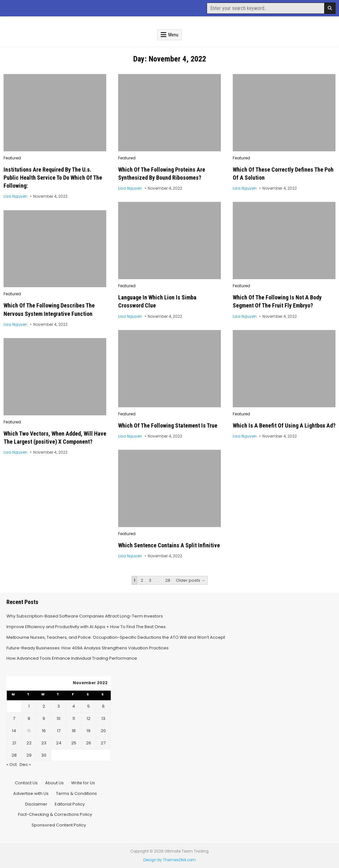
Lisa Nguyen (15, 196)
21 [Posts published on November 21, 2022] (14, 743)
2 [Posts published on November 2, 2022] (44, 706)
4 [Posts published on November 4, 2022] (74, 706)
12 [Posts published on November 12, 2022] (89, 718)
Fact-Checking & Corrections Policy (55, 814)
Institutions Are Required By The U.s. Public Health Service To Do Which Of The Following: (53, 178)
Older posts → (191, 580)
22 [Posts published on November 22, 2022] (29, 743)
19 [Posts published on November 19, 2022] (89, 731)
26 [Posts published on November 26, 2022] (89, 743)
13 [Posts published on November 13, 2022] (103, 718)
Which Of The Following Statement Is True (168, 425)
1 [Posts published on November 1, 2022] (29, 706)
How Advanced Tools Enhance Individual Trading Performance (72, 658)
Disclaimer (36, 804)
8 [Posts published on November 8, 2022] (29, 718)
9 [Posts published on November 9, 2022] (44, 718)
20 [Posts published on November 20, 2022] (103, 731)
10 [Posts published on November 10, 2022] (59, 718)
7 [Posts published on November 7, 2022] (14, 718)
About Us (54, 783)
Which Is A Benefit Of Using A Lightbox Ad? (284, 425)
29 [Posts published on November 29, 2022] (29, 755)
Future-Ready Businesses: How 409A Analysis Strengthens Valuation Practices (88, 648)
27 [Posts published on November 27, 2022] (103, 743)
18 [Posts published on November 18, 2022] (74, 731)
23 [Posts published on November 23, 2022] (44, 743)
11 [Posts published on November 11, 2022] (74, 718)
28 (168, 580)
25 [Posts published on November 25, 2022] (74, 743)
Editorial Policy (70, 804)
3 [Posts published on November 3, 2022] (59, 706)
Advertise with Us (31, 793)
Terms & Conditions (76, 793)
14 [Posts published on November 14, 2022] (14, 731)
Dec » (25, 764)
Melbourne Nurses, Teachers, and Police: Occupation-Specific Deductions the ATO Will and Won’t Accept (116, 637)
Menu (173, 35)
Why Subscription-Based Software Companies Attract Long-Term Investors (85, 616)
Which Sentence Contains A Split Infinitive (169, 545)
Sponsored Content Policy (59, 825)
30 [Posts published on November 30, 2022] (44, 755)
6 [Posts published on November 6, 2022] (103, 706)
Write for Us (83, 783)
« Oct (12, 764)
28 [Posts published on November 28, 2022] (14, 755)
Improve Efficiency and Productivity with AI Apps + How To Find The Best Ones (86, 627)
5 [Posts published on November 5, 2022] (89, 706)
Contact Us (26, 783)
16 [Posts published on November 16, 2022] (44, 731)
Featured (12, 158)
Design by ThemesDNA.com (169, 860)
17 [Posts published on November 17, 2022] (59, 731)
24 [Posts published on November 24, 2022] (59, 743)
